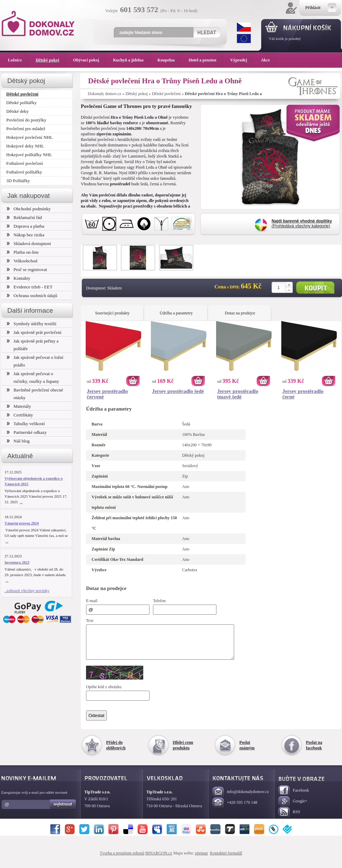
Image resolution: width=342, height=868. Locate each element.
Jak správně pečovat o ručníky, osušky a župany (33, 377)
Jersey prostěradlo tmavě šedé (238, 394)
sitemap (201, 859)
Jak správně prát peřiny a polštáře (33, 345)
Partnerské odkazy (27, 432)
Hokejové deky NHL (25, 146)
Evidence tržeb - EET (29, 287)
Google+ (293, 808)
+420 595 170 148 (235, 809)
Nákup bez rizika (25, 235)
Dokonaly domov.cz (105, 94)
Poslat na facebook (314, 751)
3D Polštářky (18, 181)
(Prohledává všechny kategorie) (302, 224)
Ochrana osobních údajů (32, 296)
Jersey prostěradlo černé (303, 394)
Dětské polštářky (22, 103)
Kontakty (18, 278)
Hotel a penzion (206, 60)
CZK (244, 27)
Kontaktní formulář (226, 859)
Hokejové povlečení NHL (29, 137)
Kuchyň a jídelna (132, 60)
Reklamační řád (24, 217)
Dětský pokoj (137, 94)
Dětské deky (18, 111)
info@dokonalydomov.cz (241, 798)
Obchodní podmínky (29, 209)
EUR (244, 39)
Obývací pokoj (90, 60)
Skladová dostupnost (29, 243)
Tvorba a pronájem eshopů (122, 859)
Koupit (315, 288)
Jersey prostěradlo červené (107, 394)
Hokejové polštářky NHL (29, 155)
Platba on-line (23, 252)
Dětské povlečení (166, 94)
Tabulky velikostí (26, 424)
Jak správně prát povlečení (34, 332)
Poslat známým (247, 751)
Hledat (207, 32)
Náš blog (18, 441)
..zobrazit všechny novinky (27, 591)
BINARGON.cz (159, 859)
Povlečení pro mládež (26, 129)
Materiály (19, 406)
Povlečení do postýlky (26, 120)
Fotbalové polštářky (24, 172)
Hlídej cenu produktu (183, 751)
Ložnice (18, 60)
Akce (267, 60)
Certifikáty (20, 415)
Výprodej (242, 60)
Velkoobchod (22, 261)
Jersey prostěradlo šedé (178, 391)
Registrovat (63, 811)
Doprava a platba (25, 226)
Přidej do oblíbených (116, 751)
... (21, 502)
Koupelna (170, 60)
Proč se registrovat (27, 269)
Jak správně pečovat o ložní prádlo (35, 361)
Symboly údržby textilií (31, 324)
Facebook (294, 797)
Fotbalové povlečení (25, 163)
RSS (289, 819)
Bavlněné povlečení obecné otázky (35, 394)
